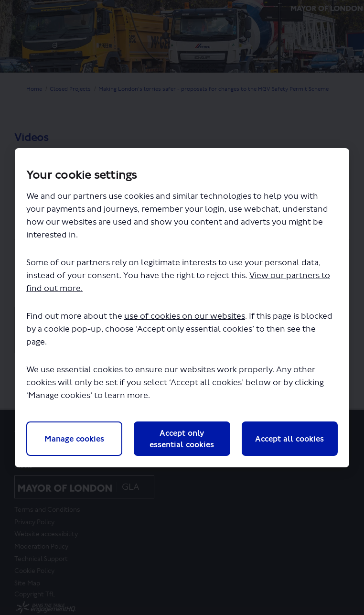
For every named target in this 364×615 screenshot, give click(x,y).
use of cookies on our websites (185, 316)
